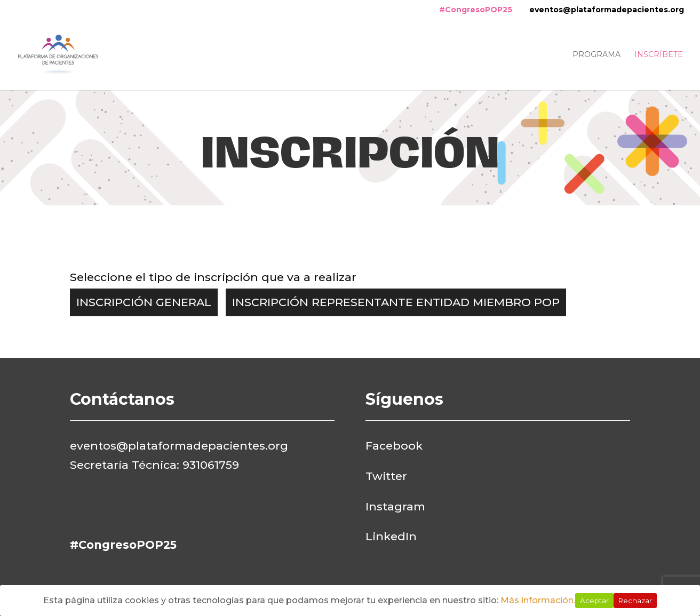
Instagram (395, 506)
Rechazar (635, 601)
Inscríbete (659, 55)
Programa (596, 55)
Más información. (538, 600)
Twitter (386, 476)
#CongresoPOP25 (476, 10)
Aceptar (594, 601)
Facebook (394, 446)
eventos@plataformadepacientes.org (607, 10)
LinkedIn (391, 536)
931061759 (211, 465)
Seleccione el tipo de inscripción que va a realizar (213, 277)
